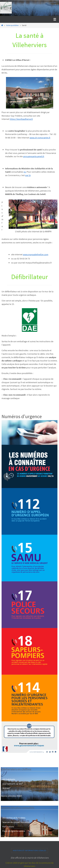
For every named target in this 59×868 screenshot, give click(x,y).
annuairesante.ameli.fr (34, 156)
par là (28, 175)
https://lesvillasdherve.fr (21, 119)
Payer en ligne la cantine (14, 831)
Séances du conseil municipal (16, 822)
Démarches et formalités (14, 818)
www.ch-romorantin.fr (40, 138)
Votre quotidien (12, 25)
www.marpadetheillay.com (36, 254)
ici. (25, 172)
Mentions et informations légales (29, 850)
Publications (8, 827)
